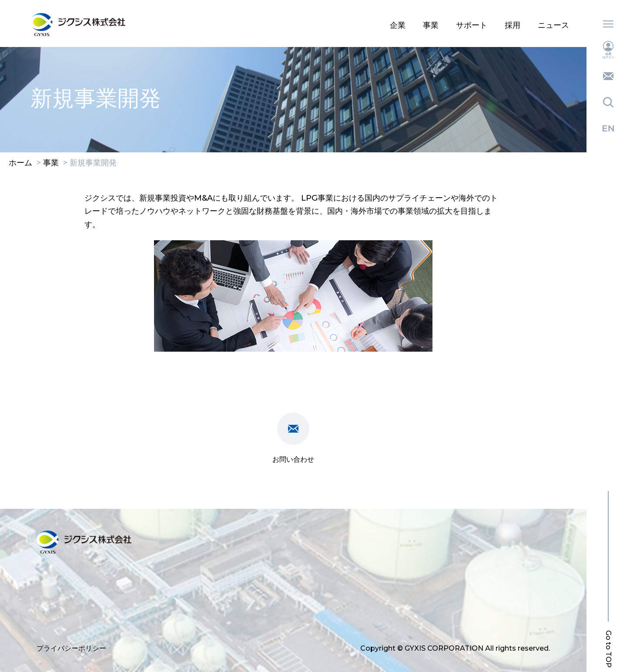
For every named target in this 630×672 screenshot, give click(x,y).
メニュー (608, 24)
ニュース (553, 25)
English (608, 128)
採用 (513, 25)
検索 (608, 102)
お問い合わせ (608, 76)
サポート (472, 25)
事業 (431, 25)
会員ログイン (608, 50)
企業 (398, 25)
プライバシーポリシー (71, 648)
